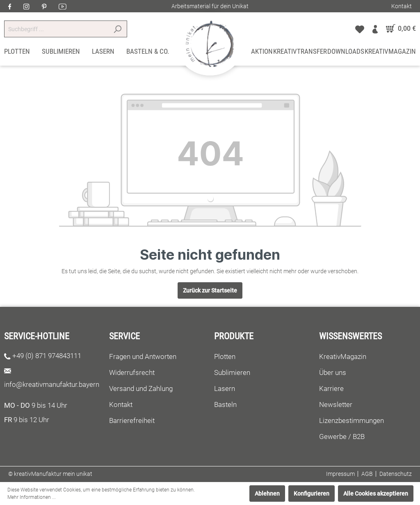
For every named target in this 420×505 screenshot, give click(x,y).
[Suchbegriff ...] (56, 29)
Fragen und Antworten (143, 356)
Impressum (340, 474)
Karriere (331, 388)
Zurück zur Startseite (210, 290)
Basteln (225, 404)
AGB (367, 474)
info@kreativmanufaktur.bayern (52, 384)
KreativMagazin (343, 356)
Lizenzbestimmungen (352, 420)
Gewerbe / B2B (342, 436)
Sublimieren (232, 372)
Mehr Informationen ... (32, 497)
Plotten (225, 356)
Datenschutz (396, 474)
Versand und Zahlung (141, 388)
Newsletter (336, 404)
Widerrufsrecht (132, 372)
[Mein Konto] (375, 29)
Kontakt (402, 6)
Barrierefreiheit (132, 420)
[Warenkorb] (399, 29)
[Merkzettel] (360, 29)
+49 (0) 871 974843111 (47, 356)
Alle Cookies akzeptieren (376, 494)
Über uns (333, 372)
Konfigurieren (312, 494)
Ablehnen (267, 494)
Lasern (225, 388)
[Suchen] (118, 29)
